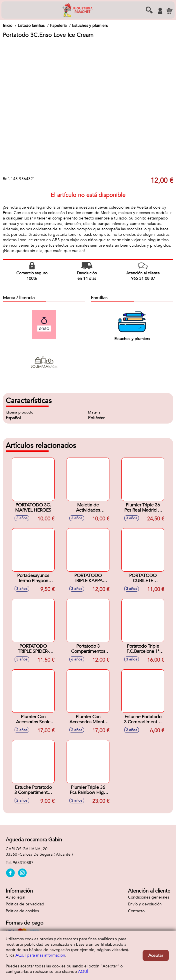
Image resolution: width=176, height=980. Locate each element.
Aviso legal (15, 897)
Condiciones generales (149, 897)
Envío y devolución (145, 904)
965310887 (23, 863)
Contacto (136, 911)
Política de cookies (22, 911)
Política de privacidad (25, 904)
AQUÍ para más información (40, 955)
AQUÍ (83, 972)
